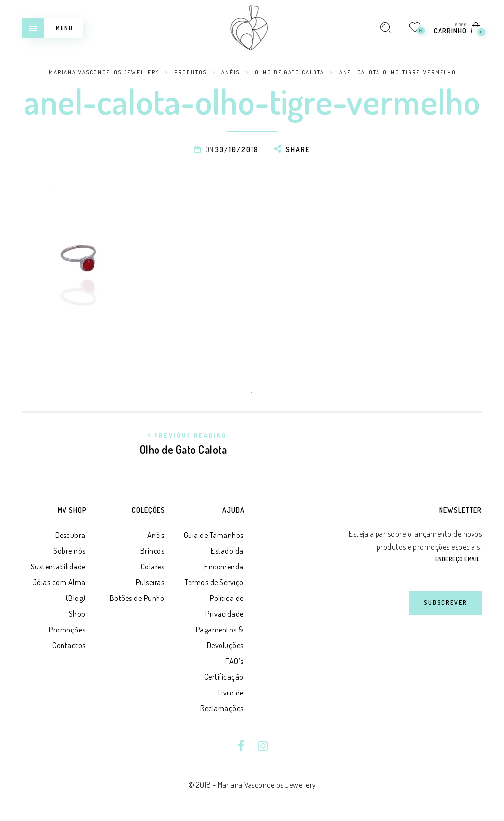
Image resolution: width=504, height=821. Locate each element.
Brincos (153, 551)
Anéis (156, 535)
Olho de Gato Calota (176, 442)
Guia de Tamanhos (214, 535)
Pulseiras (150, 582)
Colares (153, 567)
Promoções (67, 630)
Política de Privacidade (224, 606)
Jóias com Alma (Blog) (59, 590)
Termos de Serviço (214, 582)
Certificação (224, 677)
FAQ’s (235, 661)
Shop (77, 614)
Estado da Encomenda (224, 559)
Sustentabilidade (58, 567)
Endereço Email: (459, 559)
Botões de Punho (137, 598)
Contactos (69, 645)
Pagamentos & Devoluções (220, 637)
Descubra (70, 535)
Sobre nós (69, 551)
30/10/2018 (237, 149)
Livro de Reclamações (222, 700)
